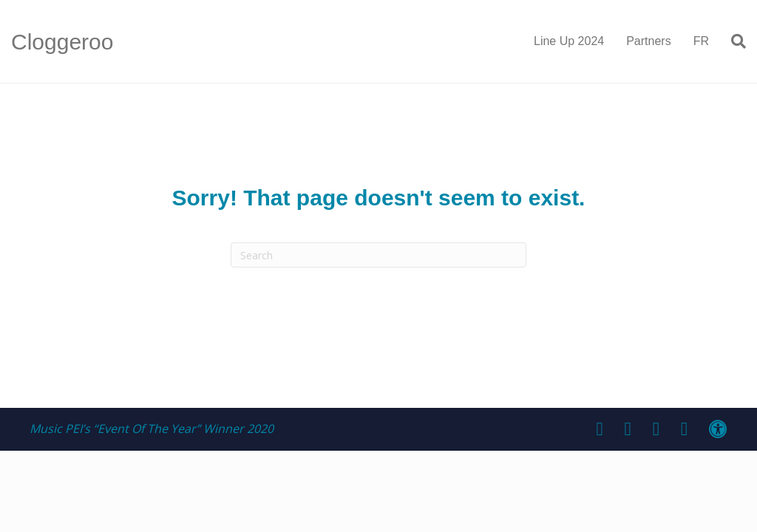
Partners (648, 41)
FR (701, 41)
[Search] (733, 41)
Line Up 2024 (569, 41)
